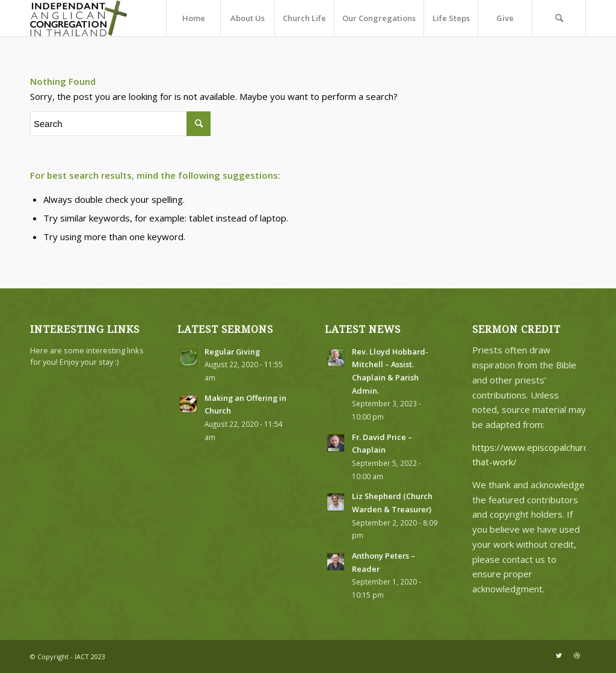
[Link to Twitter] (559, 656)
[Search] (559, 18)
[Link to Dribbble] (577, 656)
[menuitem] (193, 18)
